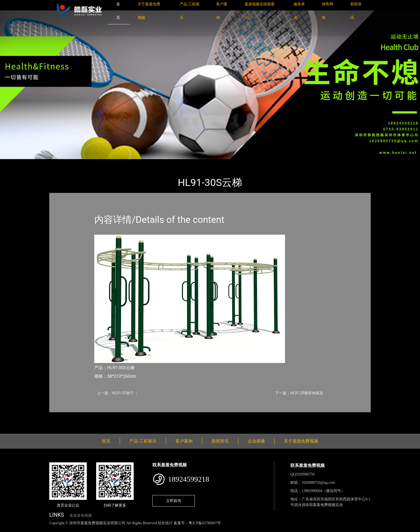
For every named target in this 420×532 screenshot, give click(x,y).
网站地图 (8, 529)
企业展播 (256, 441)
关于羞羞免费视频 (301, 441)
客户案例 (184, 441)
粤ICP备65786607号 (205, 523)
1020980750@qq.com (318, 483)
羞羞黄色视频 (81, 516)
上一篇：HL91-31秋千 (115, 393)
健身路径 (108, 163)
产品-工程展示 (81, 163)
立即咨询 (174, 501)
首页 (59, 163)
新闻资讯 (220, 441)
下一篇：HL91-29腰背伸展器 (299, 393)
